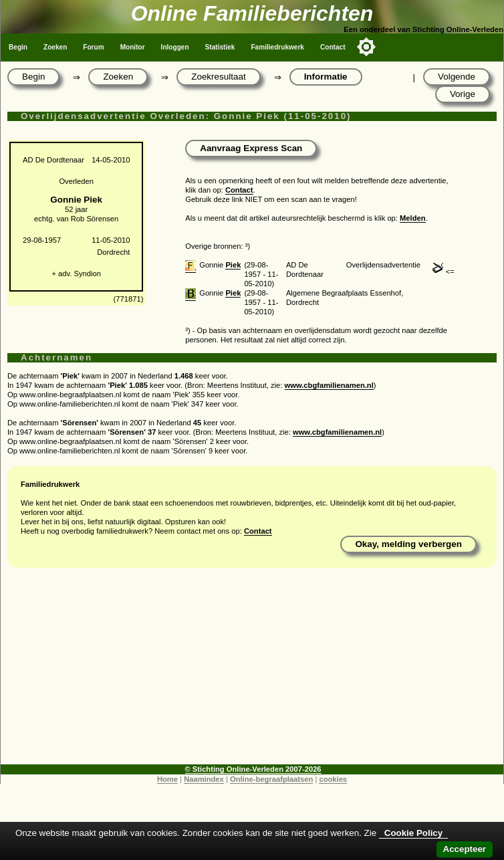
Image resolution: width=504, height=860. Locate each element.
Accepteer (465, 849)
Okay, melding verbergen (408, 544)
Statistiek (220, 47)
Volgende (457, 77)
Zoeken (55, 47)
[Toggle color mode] (366, 47)
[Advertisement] (252, 671)
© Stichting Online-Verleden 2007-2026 (253, 769)
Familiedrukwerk (277, 47)
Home (167, 779)
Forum (93, 47)
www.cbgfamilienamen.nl (329, 385)
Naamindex (204, 779)
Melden (413, 218)
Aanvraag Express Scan (251, 148)
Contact (333, 47)
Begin (18, 47)
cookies (333, 779)
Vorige (463, 94)
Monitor (133, 47)
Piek (233, 265)
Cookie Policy (413, 833)
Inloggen (175, 47)
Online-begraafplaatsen (271, 779)
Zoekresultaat (218, 77)
